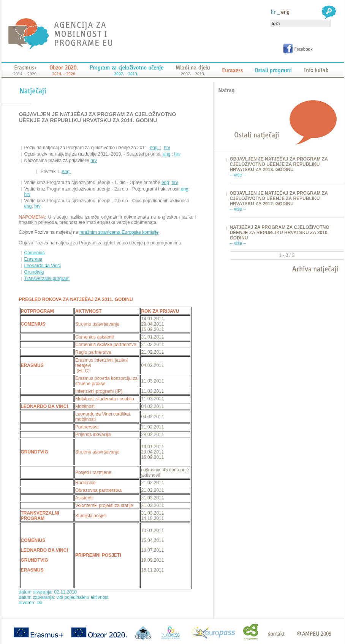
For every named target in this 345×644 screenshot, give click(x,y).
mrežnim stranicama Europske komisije (119, 232)
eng (155, 148)
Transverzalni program (47, 279)
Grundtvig (34, 272)
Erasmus (33, 259)
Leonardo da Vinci (43, 266)
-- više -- (238, 175)
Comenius (35, 253)
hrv (167, 148)
